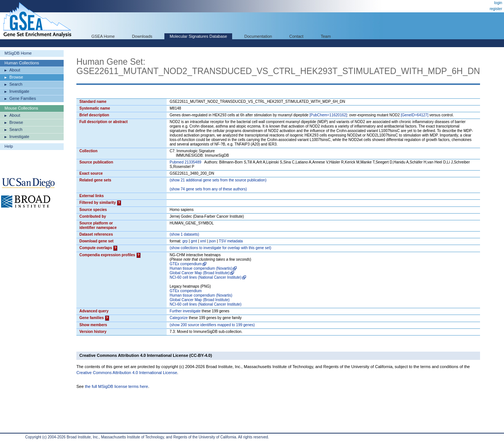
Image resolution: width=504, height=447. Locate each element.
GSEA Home (103, 36)
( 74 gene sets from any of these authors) (208, 189)
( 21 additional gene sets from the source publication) (218, 180)
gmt (194, 241)
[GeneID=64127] (415, 115)
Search (16, 84)
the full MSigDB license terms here (117, 386)
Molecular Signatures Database (198, 36)
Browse (16, 77)
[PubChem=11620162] (328, 115)
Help (9, 146)
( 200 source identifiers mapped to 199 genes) (212, 325)
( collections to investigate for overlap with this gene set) (220, 248)
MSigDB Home (18, 53)
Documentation (258, 36)
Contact (297, 36)
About (15, 70)
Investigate (19, 91)
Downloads (142, 36)
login (498, 3)
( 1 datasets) (184, 234)
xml (203, 241)
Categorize (179, 318)
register (496, 9)
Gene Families (23, 98)
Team (326, 36)
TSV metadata (231, 241)
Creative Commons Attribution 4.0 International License (127, 373)
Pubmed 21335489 (186, 162)
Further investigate (185, 311)
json (212, 241)
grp (185, 241)
